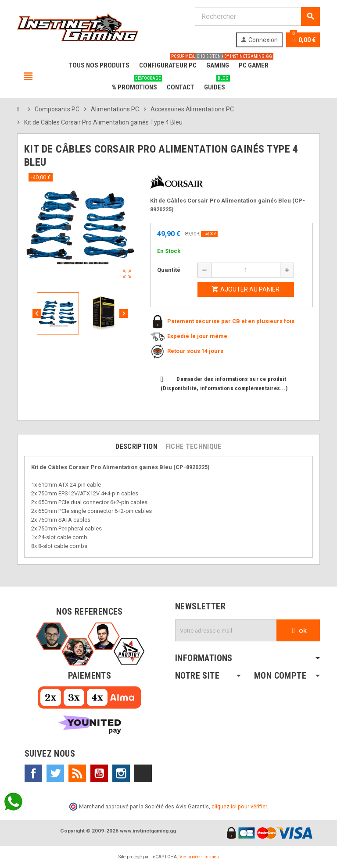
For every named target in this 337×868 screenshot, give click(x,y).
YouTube (99, 773)
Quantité (169, 270)
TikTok (143, 773)
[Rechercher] (257, 16)
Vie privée (190, 857)
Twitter (55, 773)
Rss (77, 773)
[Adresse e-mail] (226, 630)
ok (298, 630)
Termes (211, 857)
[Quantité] (246, 270)
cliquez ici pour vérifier (239, 806)
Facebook (33, 773)
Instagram (121, 773)
